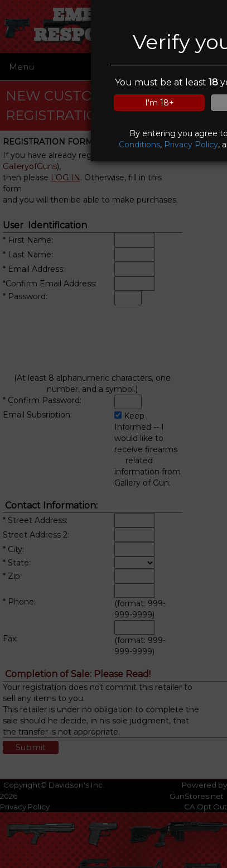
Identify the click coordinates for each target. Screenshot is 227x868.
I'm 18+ (160, 103)
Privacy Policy (191, 145)
